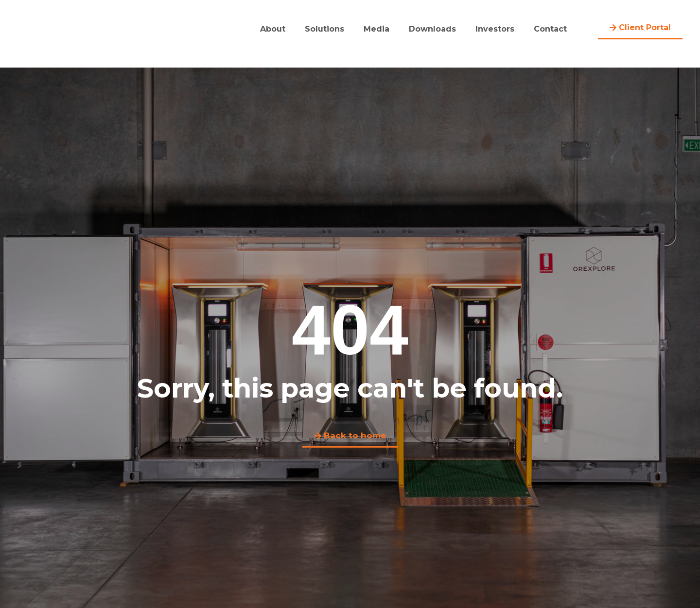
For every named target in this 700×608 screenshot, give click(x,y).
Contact (550, 29)
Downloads (432, 29)
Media (376, 29)
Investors (495, 29)
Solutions (324, 29)
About (273, 29)
